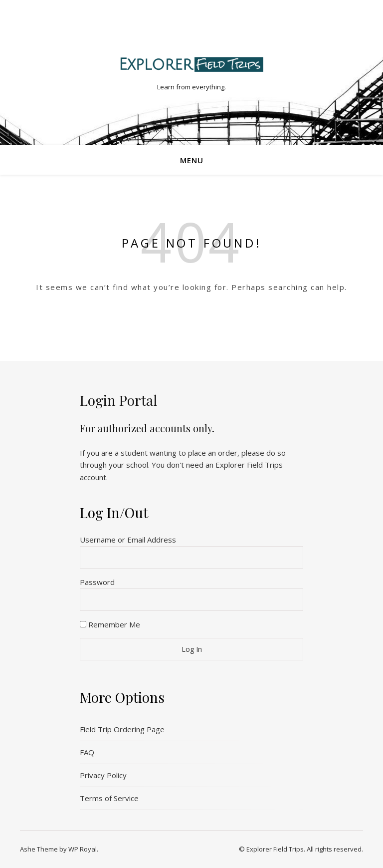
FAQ (87, 752)
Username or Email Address (128, 540)
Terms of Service (109, 798)
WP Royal (83, 849)
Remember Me (110, 624)
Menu (192, 160)
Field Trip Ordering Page (122, 729)
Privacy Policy (103, 775)
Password (97, 582)
